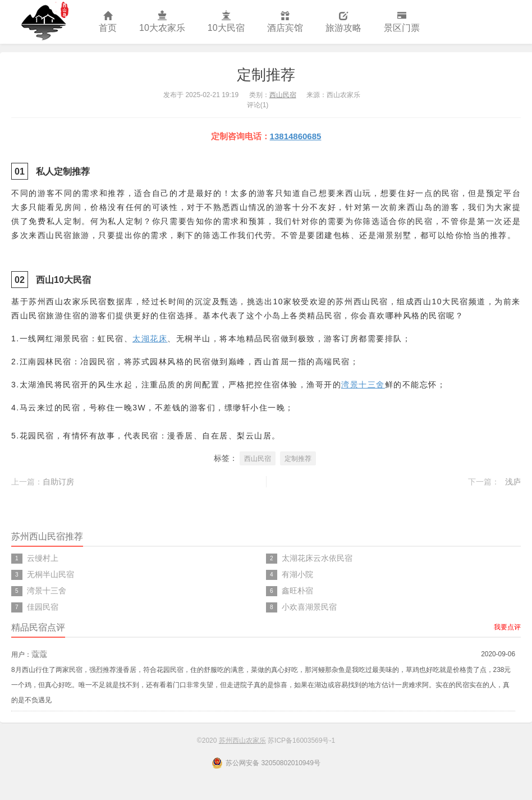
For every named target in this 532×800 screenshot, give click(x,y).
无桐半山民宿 (51, 574)
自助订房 (58, 482)
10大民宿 (226, 22)
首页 (108, 22)
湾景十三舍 (363, 385)
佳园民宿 (43, 607)
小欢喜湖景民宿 (309, 607)
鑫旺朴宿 (297, 591)
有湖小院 (297, 574)
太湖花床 (150, 339)
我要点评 (507, 627)
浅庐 (513, 482)
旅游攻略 (343, 22)
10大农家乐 (162, 22)
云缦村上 (43, 558)
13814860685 (296, 136)
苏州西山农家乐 (44, 22)
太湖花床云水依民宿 (317, 558)
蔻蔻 (39, 654)
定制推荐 (266, 75)
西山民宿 (283, 95)
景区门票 (402, 22)
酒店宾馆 (285, 22)
